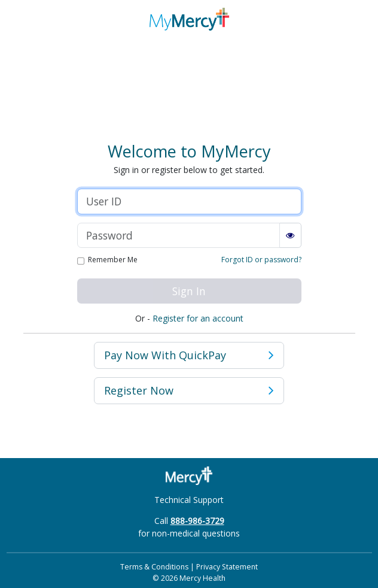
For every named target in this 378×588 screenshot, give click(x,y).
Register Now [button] (189, 390)
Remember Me (113, 260)
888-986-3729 (197, 521)
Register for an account (198, 318)
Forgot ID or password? (261, 260)
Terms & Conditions (154, 567)
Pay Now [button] (189, 355)
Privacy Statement (227, 567)
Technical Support (189, 500)
